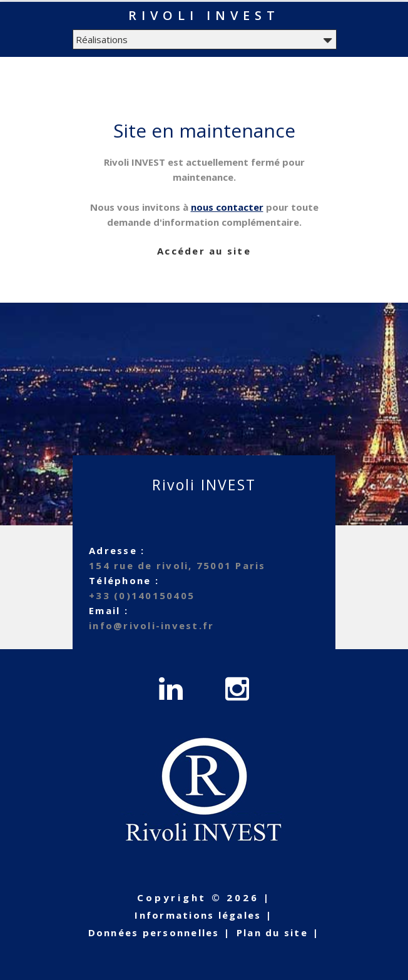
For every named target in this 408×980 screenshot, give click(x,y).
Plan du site (272, 932)
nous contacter (227, 207)
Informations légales (198, 915)
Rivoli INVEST (204, 15)
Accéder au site (204, 251)
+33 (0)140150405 (142, 595)
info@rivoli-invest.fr (151, 625)
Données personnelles (154, 932)
